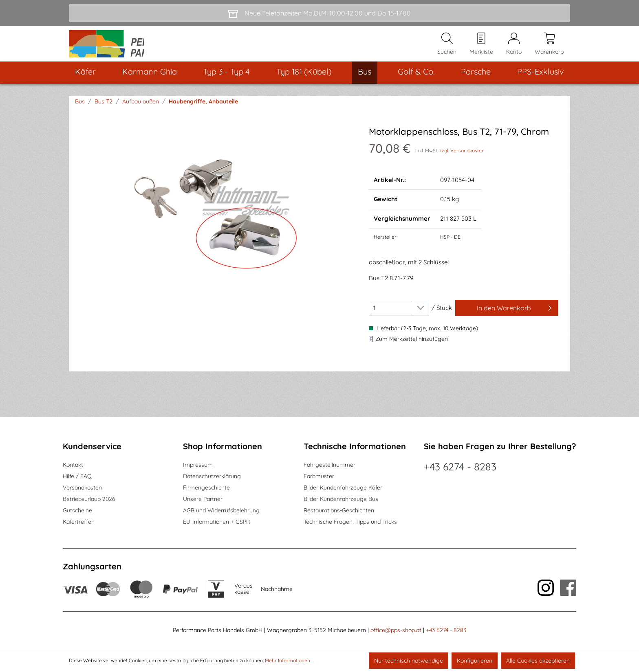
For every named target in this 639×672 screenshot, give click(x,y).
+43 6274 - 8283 (460, 467)
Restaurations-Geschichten (339, 511)
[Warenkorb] (549, 49)
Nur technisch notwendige (409, 661)
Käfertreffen (79, 522)
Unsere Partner (203, 499)
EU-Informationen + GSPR (216, 522)
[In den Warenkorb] (507, 319)
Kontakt (73, 465)
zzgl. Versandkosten (462, 161)
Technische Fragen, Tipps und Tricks (350, 522)
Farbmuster (319, 477)
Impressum (198, 465)
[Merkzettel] (481, 49)
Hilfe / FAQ (77, 477)
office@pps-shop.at (396, 630)
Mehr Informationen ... (289, 660)
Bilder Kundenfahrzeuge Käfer (343, 488)
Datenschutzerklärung (212, 477)
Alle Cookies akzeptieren (538, 661)
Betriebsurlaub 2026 (89, 499)
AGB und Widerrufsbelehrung (221, 511)
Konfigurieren (475, 661)
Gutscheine (77, 511)
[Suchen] (447, 49)
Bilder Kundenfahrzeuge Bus (341, 499)
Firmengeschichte (206, 488)
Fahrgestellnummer (329, 465)
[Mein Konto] (514, 49)
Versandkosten (82, 488)
